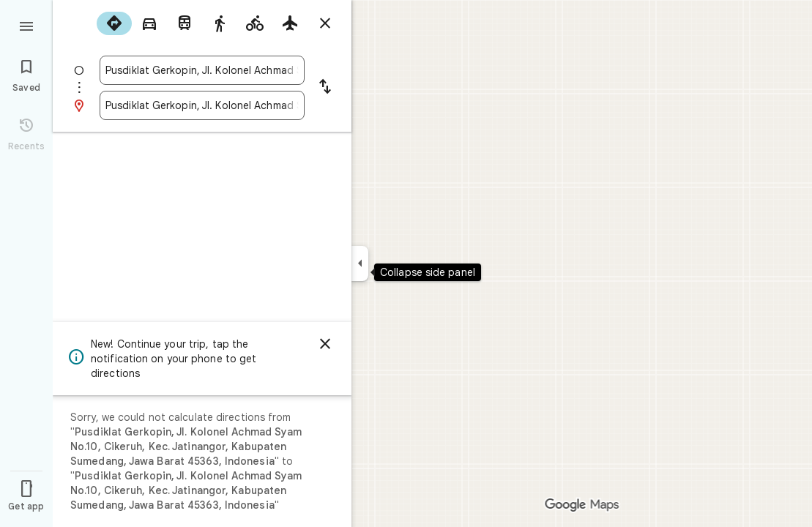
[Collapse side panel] (360, 263)
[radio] (114, 23)
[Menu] (26, 25)
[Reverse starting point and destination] (325, 88)
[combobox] (202, 70)
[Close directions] (325, 23)
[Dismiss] (325, 344)
